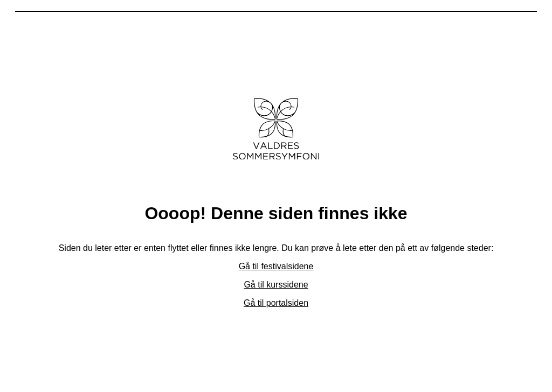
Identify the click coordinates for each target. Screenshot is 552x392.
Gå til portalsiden (276, 303)
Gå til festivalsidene (276, 266)
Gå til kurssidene (276, 285)
